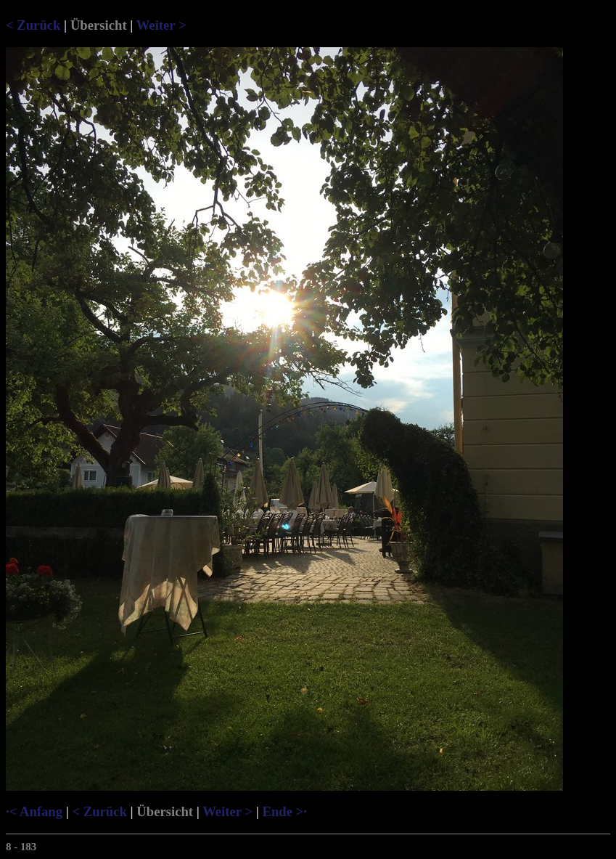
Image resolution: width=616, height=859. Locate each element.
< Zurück (33, 25)
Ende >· (284, 811)
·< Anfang (34, 811)
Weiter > (161, 25)
